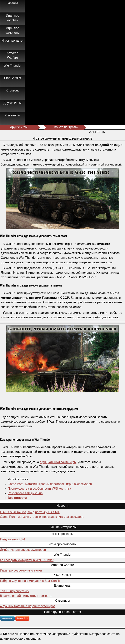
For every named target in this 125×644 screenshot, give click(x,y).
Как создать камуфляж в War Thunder (27, 560)
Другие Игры (12, 103)
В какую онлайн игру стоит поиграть (26, 596)
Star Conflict (12, 78)
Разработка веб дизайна (25, 493)
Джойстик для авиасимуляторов (23, 550)
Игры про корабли (13, 18)
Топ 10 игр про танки (15, 591)
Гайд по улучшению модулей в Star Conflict (31, 581)
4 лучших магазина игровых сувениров (28, 606)
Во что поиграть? (66, 127)
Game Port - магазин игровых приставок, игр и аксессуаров (50, 484)
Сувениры (13, 115)
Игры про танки (12, 41)
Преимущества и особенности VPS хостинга (39, 489)
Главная (13, 3)
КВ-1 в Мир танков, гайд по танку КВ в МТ (30, 512)
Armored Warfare (12, 55)
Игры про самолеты (13, 30)
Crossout (12, 90)
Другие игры (19, 127)
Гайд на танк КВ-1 (13, 539)
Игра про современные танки (21, 570)
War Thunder (12, 65)
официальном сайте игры (58, 462)
